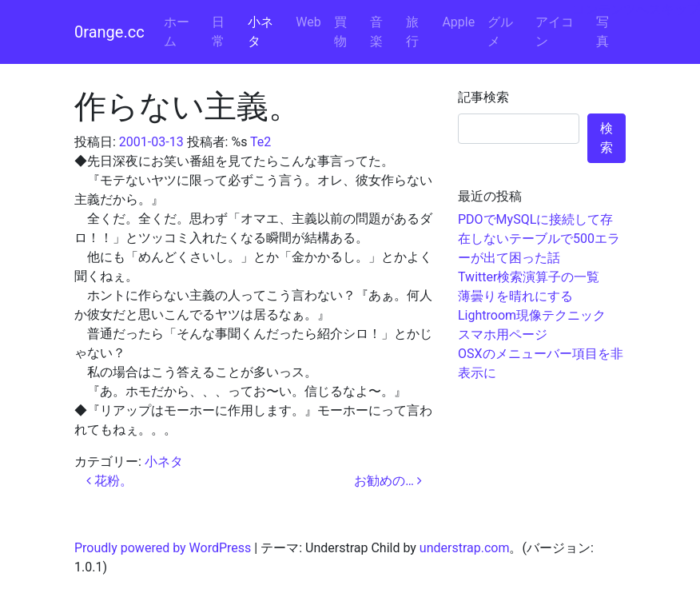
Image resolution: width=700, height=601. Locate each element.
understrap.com (465, 548)
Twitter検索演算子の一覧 (529, 277)
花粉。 (109, 481)
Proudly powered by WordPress (163, 548)
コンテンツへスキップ (636, 9)
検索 (607, 138)
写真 (603, 32)
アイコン (555, 32)
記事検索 (483, 97)
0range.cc (109, 32)
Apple (458, 22)
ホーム (177, 32)
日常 (218, 32)
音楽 (376, 32)
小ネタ (261, 32)
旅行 (412, 32)
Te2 (261, 142)
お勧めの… (388, 481)
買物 (340, 32)
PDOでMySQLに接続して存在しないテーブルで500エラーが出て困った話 (539, 239)
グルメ (500, 32)
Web (308, 22)
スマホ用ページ (503, 334)
